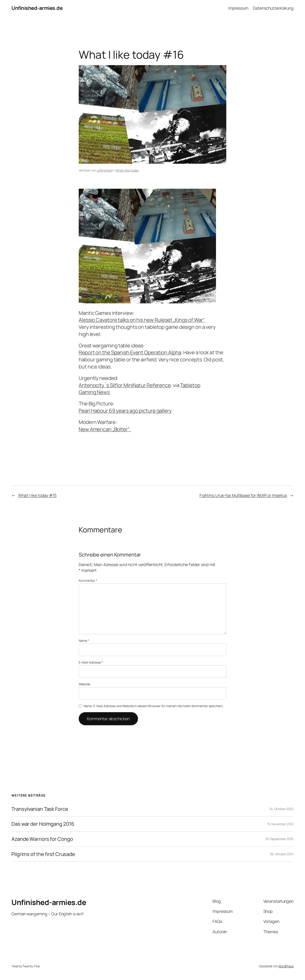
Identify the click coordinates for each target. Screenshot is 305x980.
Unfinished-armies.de (37, 8)
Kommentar (88, 580)
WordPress (286, 966)
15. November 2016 (280, 824)
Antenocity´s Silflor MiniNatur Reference (125, 385)
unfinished (104, 170)
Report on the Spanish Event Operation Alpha (130, 352)
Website (84, 684)
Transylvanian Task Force (40, 809)
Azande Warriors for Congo (42, 839)
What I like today (127, 170)
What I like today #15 (37, 495)
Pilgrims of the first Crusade (43, 854)
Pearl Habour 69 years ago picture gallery (125, 411)
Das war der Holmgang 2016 (43, 824)
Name (84, 641)
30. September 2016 (279, 839)
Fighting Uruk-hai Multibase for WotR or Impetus (243, 495)
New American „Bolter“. (105, 429)
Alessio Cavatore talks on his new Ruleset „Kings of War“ (142, 320)
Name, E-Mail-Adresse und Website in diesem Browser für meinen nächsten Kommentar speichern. (154, 706)
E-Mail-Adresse (91, 662)
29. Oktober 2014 (282, 854)
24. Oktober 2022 (281, 809)
